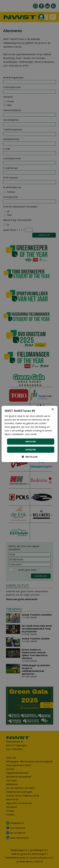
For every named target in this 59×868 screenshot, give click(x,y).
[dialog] (29, 434)
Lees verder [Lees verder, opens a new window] (31, 434)
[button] (30, 457)
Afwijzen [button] (31, 450)
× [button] (52, 410)
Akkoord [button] (31, 442)
